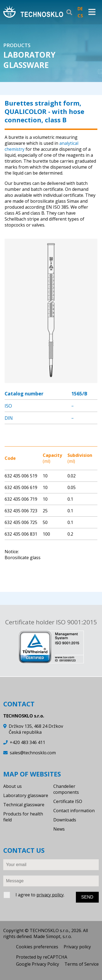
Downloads (65, 820)
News (59, 829)
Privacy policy (77, 947)
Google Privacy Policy (38, 964)
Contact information (74, 811)
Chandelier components (66, 789)
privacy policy (50, 895)
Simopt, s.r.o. (59, 936)
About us (13, 786)
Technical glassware (24, 805)
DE (80, 9)
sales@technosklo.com (33, 753)
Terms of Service (82, 964)
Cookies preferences (37, 947)
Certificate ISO (68, 801)
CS (80, 16)
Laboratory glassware (26, 795)
